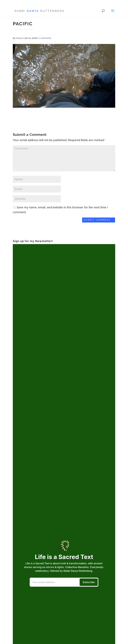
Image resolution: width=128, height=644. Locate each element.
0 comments (45, 38)
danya (19, 38)
